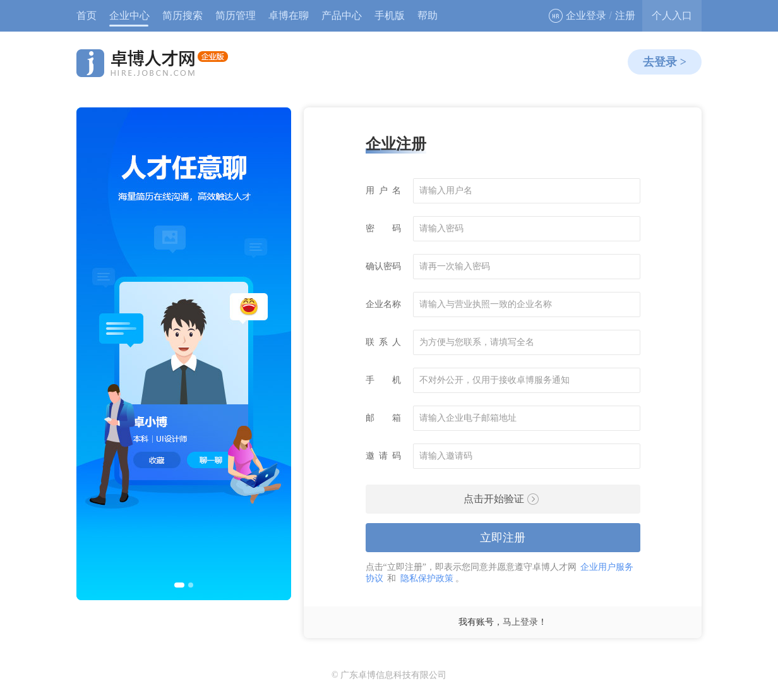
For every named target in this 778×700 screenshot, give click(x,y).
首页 (87, 15)
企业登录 (578, 16)
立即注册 (503, 538)
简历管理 (236, 15)
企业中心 (129, 15)
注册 (625, 15)
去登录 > (665, 62)
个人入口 (672, 15)
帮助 (428, 15)
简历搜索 (183, 15)
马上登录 (520, 622)
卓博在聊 (289, 15)
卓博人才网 (152, 63)
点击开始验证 (501, 499)
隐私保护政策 (427, 578)
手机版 (390, 15)
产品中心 (342, 15)
